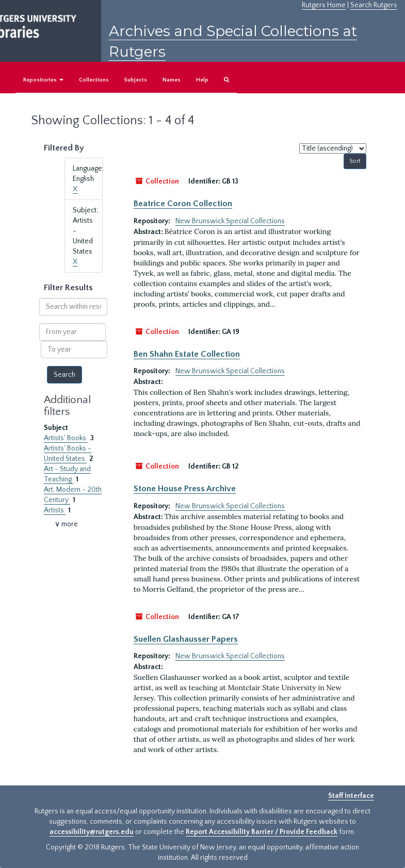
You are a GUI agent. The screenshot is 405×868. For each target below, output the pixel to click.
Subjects (136, 80)
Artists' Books (66, 438)
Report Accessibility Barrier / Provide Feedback (262, 832)
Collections (94, 80)
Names (172, 80)
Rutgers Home (324, 5)
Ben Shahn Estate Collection (187, 354)
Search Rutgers (374, 5)
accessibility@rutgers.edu (92, 832)
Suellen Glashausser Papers (186, 639)
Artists (55, 510)
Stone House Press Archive (185, 489)
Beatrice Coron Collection (183, 204)
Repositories (43, 80)
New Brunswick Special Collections (230, 221)
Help (202, 80)
